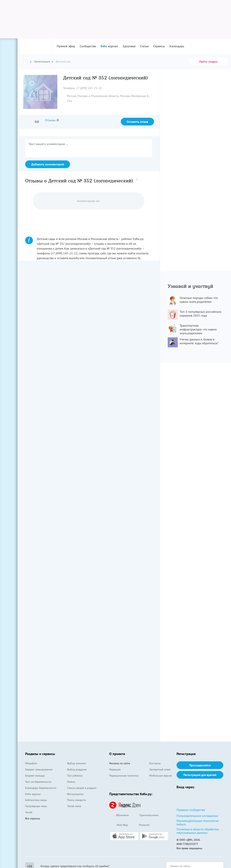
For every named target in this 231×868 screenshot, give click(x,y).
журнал (109, 46)
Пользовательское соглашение (197, 816)
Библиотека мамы (36, 800)
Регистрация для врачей (200, 775)
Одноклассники (146, 815)
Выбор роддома (77, 769)
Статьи (144, 46)
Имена (71, 782)
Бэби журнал (33, 794)
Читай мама (74, 806)
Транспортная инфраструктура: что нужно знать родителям (198, 329)
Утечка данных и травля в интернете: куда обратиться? (199, 341)
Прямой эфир (66, 46)
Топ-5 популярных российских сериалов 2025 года (201, 314)
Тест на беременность (38, 782)
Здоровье (129, 46)
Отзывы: (51, 120)
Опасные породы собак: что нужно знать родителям (199, 300)
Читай (29, 812)
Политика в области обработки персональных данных (198, 831)
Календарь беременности (41, 788)
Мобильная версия (161, 776)
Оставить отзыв (137, 122)
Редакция (115, 769)
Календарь (177, 46)
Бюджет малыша (35, 776)
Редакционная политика (124, 776)
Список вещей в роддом (82, 788)
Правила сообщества (191, 810)
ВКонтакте (119, 815)
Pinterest (141, 825)
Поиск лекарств (76, 800)
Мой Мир (119, 825)
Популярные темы (36, 806)
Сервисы (159, 46)
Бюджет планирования (39, 769)
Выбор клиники (77, 763)
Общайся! (31, 763)
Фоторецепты (75, 794)
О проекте (117, 754)
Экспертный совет (160, 769)
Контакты (155, 763)
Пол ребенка (75, 776)
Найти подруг (209, 61)
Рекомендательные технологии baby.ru (198, 822)
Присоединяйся (200, 765)
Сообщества (88, 46)
